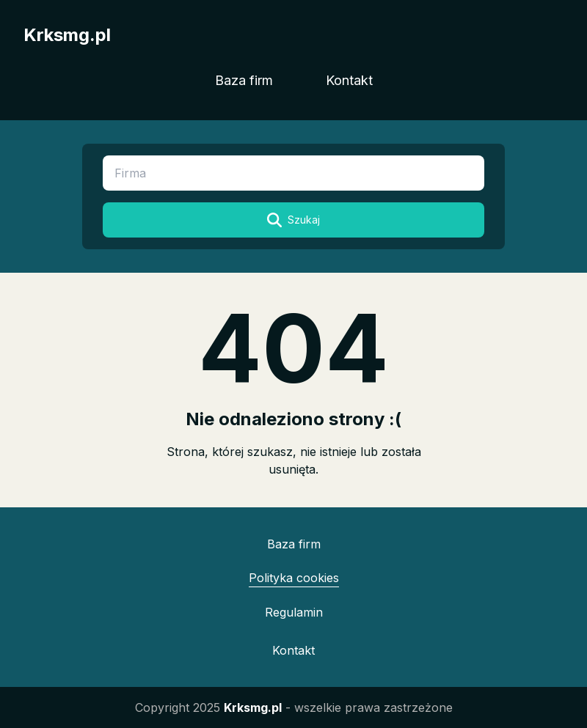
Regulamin (294, 612)
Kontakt (349, 80)
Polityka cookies (294, 578)
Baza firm (244, 80)
